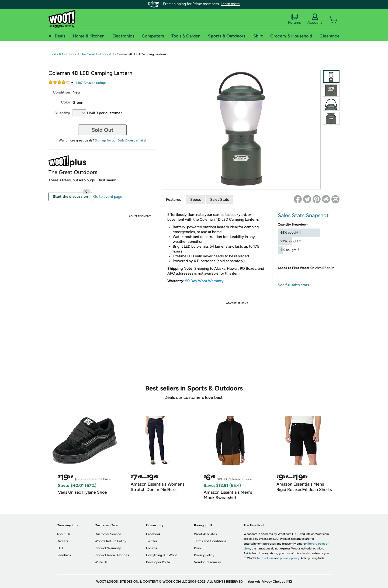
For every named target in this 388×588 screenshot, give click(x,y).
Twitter (152, 541)
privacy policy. (290, 558)
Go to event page (108, 197)
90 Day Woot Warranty (204, 281)
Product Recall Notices (112, 555)
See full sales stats (293, 285)
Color (65, 102)
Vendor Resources (208, 562)
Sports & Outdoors (62, 54)
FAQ (60, 548)
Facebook (153, 534)
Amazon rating (91, 83)
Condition (61, 92)
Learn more (230, 4)
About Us (63, 534)
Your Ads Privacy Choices (266, 582)
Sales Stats (220, 200)
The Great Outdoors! (96, 54)
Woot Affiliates (205, 534)
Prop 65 (200, 548)
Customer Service (108, 534)
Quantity (62, 113)
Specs (196, 200)
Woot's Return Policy (110, 541)
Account (315, 19)
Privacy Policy (204, 555)
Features (174, 200)
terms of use (265, 558)
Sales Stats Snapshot (303, 215)
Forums (295, 19)
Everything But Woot (162, 555)
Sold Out (103, 130)
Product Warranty (108, 548)
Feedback (64, 555)
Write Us (101, 562)
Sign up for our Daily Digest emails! (121, 140)
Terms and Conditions (210, 541)
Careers (62, 541)
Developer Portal (158, 562)
